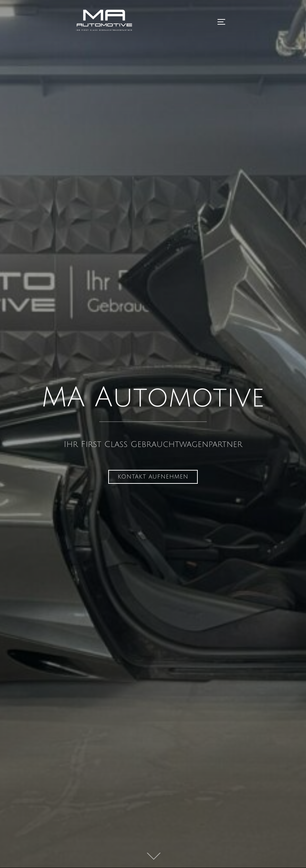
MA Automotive (153, 398)
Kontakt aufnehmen (153, 477)
